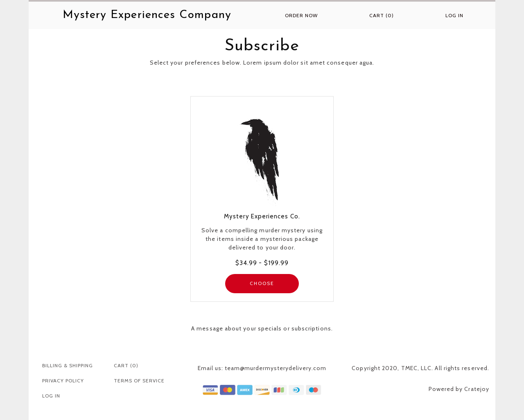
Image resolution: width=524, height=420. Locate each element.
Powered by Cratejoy (459, 389)
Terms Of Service (139, 381)
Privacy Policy (63, 381)
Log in (454, 15)
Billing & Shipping (68, 365)
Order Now (301, 15)
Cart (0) (382, 15)
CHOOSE (262, 283)
